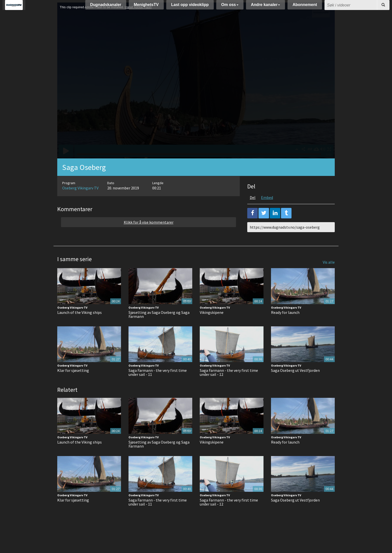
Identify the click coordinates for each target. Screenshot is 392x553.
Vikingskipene (212, 325)
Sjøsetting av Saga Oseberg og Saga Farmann (159, 327)
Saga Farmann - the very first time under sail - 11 (158, 385)
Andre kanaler (266, 7)
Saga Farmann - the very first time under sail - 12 (229, 385)
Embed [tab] (267, 210)
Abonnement (305, 7)
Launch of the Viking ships (79, 325)
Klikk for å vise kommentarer (149, 235)
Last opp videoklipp (190, 7)
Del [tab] (253, 210)
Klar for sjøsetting (73, 383)
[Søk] (383, 7)
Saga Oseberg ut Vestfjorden (295, 383)
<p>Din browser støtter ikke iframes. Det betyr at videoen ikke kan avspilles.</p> (196, 93)
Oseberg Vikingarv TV (80, 200)
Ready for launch (285, 325)
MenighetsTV (146, 7)
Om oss (230, 7)
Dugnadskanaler (106, 7)
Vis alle (329, 275)
